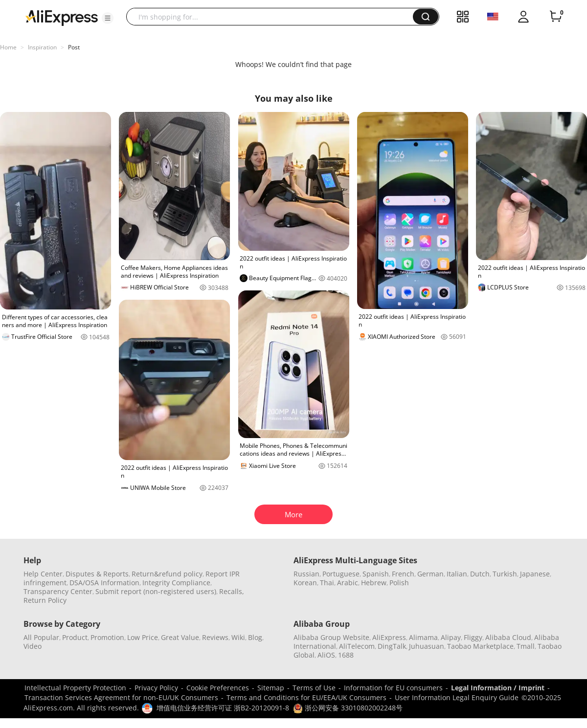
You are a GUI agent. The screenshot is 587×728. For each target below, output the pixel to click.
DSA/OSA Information (104, 583)
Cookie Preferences (218, 688)
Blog (255, 637)
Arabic (348, 583)
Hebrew (374, 583)
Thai (327, 583)
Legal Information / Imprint (498, 688)
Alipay (451, 637)
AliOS (326, 655)
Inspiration (42, 47)
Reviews (215, 637)
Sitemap (271, 688)
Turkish (505, 574)
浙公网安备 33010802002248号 (348, 708)
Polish (399, 583)
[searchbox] (273, 17)
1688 (346, 655)
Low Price (143, 637)
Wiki (238, 637)
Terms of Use (314, 688)
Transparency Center (58, 591)
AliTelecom (357, 646)
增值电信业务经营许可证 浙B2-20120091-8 (223, 708)
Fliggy (473, 637)
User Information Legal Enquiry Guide (457, 697)
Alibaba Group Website (331, 637)
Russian (306, 574)
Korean (305, 583)
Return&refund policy (167, 574)
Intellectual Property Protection (75, 688)
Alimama (423, 637)
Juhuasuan (427, 646)
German (430, 574)
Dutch (480, 574)
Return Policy (45, 600)
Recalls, (232, 591)
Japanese (535, 574)
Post (74, 47)
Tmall (526, 646)
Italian (457, 574)
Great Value (180, 637)
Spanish (376, 574)
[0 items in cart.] (556, 17)
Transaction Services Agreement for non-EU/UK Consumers (121, 697)
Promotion (107, 637)
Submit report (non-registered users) (156, 591)
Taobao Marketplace (480, 646)
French (403, 574)
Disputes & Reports (97, 574)
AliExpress (389, 637)
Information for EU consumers (393, 688)
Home (8, 47)
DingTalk (392, 646)
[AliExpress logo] (62, 17)
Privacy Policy (156, 688)
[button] (108, 18)
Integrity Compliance (176, 583)
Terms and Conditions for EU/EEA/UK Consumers (306, 697)
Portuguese (341, 574)
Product (75, 637)
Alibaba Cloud (508, 637)
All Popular (41, 637)
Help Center (43, 574)
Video (33, 646)
